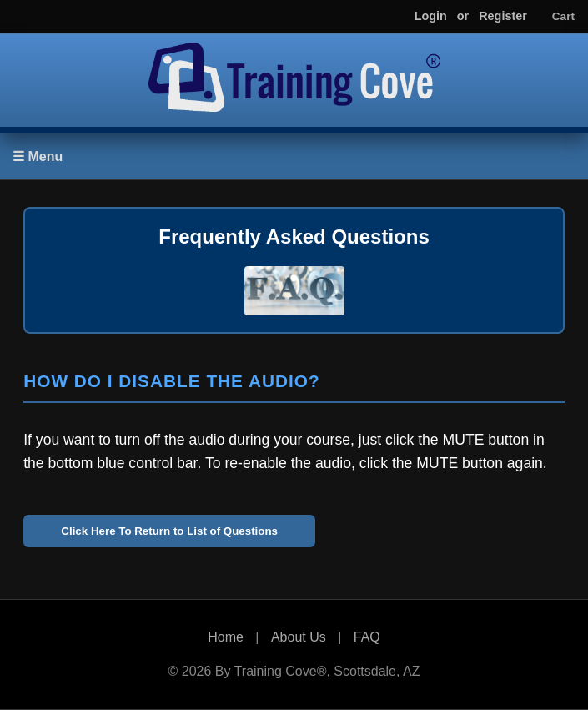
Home (226, 637)
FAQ (367, 637)
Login (431, 16)
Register (503, 16)
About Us (299, 637)
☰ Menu (38, 156)
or (463, 16)
